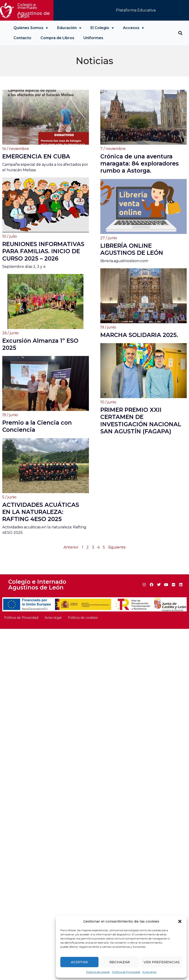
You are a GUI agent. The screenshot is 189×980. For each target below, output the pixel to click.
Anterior (71, 556)
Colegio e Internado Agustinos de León (37, 593)
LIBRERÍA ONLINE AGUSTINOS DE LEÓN (132, 249)
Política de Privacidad (126, 972)
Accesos (133, 28)
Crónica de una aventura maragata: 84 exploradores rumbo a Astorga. (140, 163)
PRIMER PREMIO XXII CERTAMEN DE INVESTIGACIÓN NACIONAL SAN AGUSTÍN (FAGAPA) (141, 428)
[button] (180, 921)
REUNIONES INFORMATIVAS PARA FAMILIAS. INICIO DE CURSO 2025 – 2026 (43, 253)
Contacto (22, 38)
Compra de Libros (57, 38)
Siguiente (117, 556)
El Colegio (102, 28)
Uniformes (93, 38)
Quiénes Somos (31, 28)
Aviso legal (149, 972)
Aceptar (79, 962)
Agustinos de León (34, 11)
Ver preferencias (162, 962)
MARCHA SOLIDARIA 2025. (139, 335)
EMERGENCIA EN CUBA (36, 156)
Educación (69, 28)
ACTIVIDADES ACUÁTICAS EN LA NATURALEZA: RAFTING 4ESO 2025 (41, 520)
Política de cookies (98, 972)
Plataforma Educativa (136, 10)
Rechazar (120, 962)
